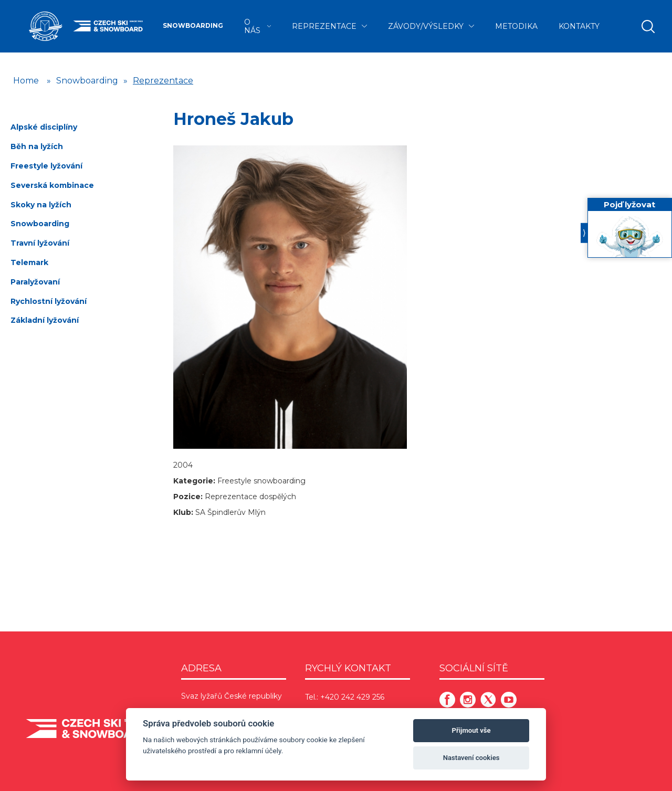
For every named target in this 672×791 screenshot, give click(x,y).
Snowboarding (193, 26)
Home (26, 81)
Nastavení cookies (471, 758)
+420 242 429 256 (352, 697)
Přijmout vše (471, 730)
